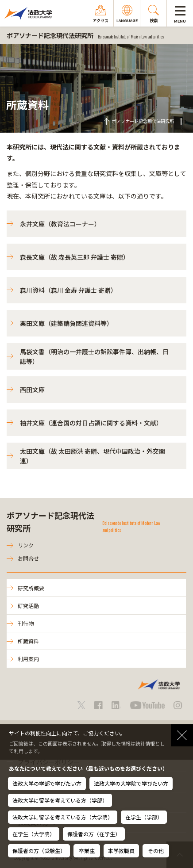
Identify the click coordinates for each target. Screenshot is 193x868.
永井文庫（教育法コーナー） (60, 224)
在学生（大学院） (34, 834)
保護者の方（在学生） (94, 834)
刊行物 (26, 623)
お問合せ (28, 558)
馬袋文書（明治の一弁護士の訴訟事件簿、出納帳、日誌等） (94, 356)
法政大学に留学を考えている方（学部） (60, 800)
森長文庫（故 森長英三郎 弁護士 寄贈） (75, 257)
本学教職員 (121, 851)
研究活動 (28, 606)
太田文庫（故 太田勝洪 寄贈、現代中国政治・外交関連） (93, 456)
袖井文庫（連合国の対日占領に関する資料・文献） (91, 423)
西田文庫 (32, 390)
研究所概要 (31, 588)
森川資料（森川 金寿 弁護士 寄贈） (68, 290)
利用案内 (28, 659)
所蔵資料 (28, 641)
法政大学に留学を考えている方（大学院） (63, 817)
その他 (156, 851)
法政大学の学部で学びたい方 (47, 783)
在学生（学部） (144, 817)
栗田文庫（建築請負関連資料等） (66, 323)
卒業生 (87, 851)
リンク (26, 545)
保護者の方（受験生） (39, 851)
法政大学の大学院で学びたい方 (131, 783)
